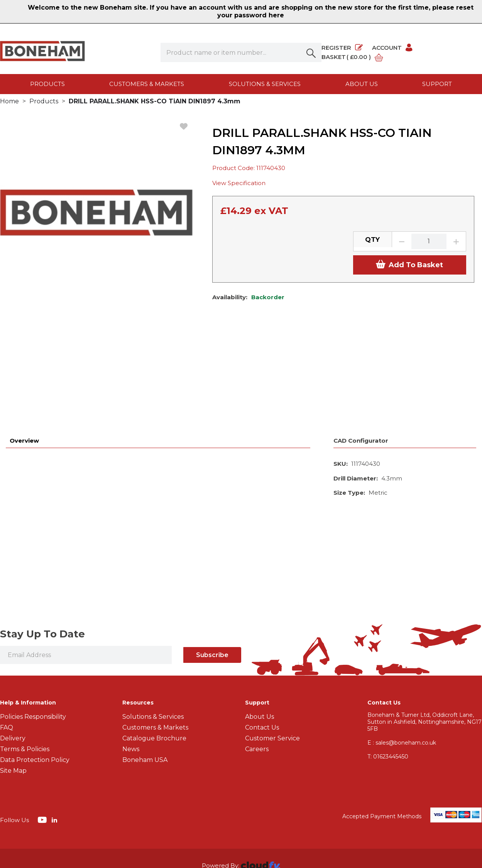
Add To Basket (409, 273)
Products (47, 84)
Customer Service (272, 646)
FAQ (7, 635)
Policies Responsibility (33, 624)
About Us (260, 624)
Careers (257, 656)
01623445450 (388, 664)
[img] (43, 727)
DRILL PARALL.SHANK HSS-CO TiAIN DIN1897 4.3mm (155, 109)
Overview (24, 348)
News (131, 656)
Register (342, 48)
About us (362, 84)
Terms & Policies (25, 656)
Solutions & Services (265, 84)
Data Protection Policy (35, 667)
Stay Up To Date (42, 541)
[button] (312, 52)
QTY (372, 248)
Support (437, 84)
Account (393, 48)
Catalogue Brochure (154, 646)
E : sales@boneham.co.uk (402, 650)
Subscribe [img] (212, 562)
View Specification (239, 191)
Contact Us (262, 635)
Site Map (13, 678)
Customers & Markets (147, 84)
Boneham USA (145, 667)
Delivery (13, 646)
